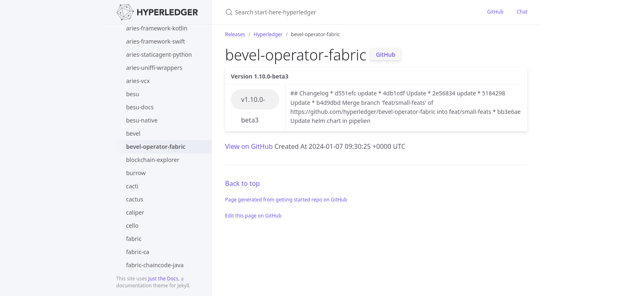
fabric (134, 239)
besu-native (142, 120)
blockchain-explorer (153, 160)
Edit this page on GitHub (253, 216)
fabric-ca (138, 252)
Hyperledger (268, 34)
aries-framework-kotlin (157, 28)
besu (133, 94)
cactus (135, 199)
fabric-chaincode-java (155, 265)
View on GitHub (250, 146)
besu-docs (140, 107)
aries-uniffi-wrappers (154, 68)
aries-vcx (138, 81)
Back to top (243, 183)
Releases (235, 34)
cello (132, 225)
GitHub (495, 12)
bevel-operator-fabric (156, 147)
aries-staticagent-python (159, 54)
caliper (135, 212)
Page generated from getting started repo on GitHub (286, 200)
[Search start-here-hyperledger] (322, 12)
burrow (136, 173)
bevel (133, 133)
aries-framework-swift (156, 41)
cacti (132, 186)
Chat (522, 12)
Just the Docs (163, 279)
